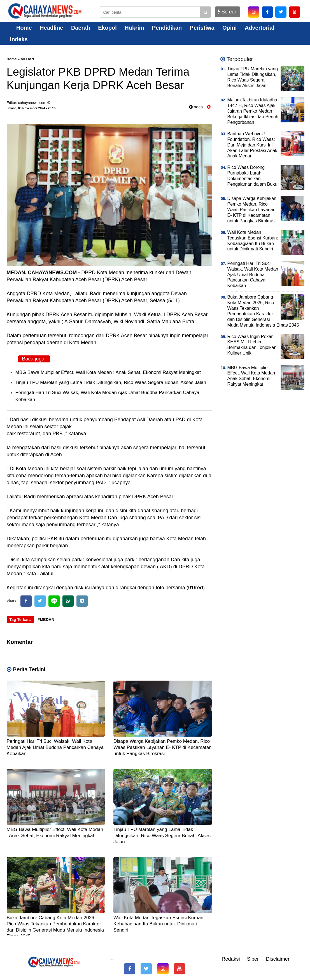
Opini (229, 28)
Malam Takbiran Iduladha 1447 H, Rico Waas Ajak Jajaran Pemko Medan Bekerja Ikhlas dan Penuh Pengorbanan (253, 111)
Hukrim (134, 28)
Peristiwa (202, 28)
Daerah (81, 28)
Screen (228, 12)
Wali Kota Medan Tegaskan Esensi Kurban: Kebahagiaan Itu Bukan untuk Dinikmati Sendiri (159, 924)
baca (196, 107)
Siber (253, 959)
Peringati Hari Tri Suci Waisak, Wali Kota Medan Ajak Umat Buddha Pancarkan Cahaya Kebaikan (55, 747)
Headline (51, 28)
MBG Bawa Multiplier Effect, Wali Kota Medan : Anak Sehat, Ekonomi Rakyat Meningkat (108, 372)
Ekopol (107, 28)
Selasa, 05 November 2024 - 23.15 (31, 108)
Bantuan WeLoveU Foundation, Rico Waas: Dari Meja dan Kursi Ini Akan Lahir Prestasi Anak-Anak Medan (253, 145)
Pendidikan (167, 28)
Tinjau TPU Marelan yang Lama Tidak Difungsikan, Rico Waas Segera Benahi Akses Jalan (111, 382)
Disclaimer (278, 959)
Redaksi (231, 959)
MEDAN (27, 59)
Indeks (19, 39)
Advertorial (260, 28)
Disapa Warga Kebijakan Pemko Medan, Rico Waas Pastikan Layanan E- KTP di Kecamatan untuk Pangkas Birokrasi (163, 747)
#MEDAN (46, 620)
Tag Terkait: (20, 620)
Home (21, 28)
